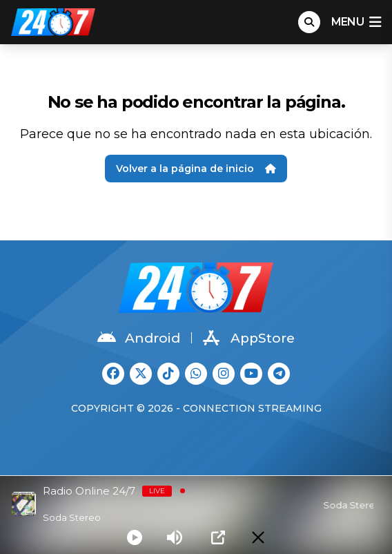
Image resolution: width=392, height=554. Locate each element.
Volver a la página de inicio (196, 169)
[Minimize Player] (258, 537)
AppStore (249, 338)
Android (139, 338)
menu (356, 22)
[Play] (135, 537)
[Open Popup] (218, 537)
